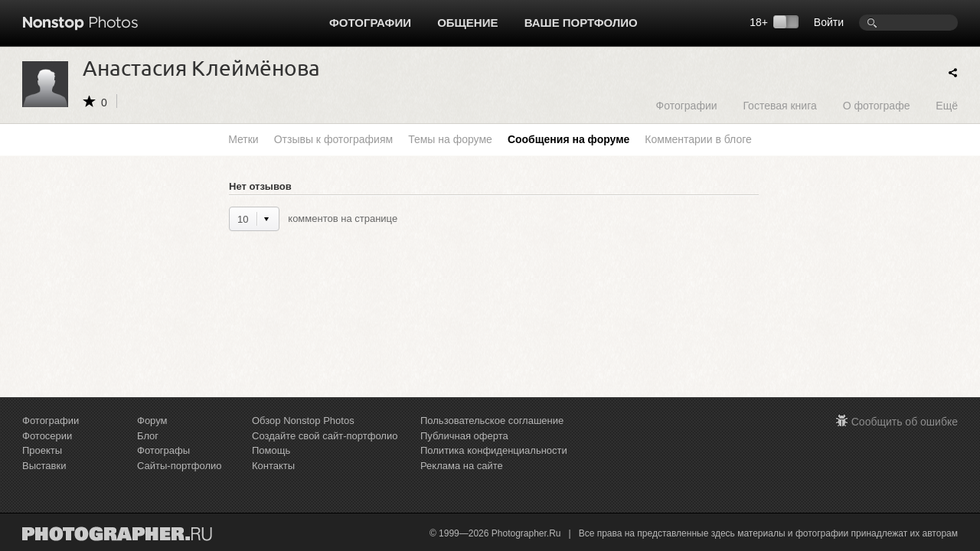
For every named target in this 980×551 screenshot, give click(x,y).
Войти (829, 22)
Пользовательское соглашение (492, 421)
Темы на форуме (450, 139)
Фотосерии (47, 436)
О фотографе (877, 105)
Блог (148, 436)
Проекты (42, 450)
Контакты (273, 466)
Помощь (271, 450)
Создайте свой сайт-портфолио (325, 436)
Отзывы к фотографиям (333, 139)
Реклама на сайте (462, 466)
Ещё (947, 105)
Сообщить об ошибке (905, 422)
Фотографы (163, 450)
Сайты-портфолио (180, 466)
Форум (152, 421)
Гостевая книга (779, 105)
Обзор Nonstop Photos (303, 421)
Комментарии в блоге (698, 139)
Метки (243, 139)
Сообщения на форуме (568, 139)
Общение (467, 23)
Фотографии (370, 23)
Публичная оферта (464, 436)
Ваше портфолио (581, 23)
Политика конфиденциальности (494, 450)
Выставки (44, 466)
